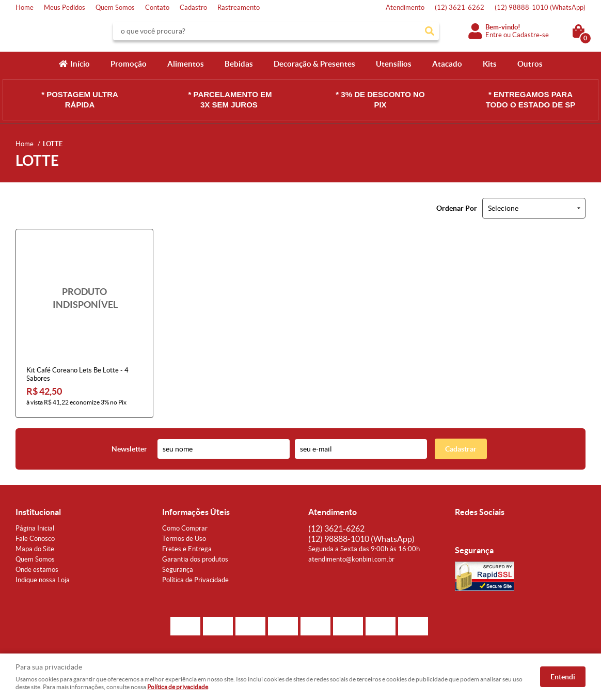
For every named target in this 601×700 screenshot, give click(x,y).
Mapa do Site (35, 549)
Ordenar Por (457, 208)
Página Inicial (35, 528)
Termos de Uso (184, 539)
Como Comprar (185, 528)
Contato (157, 7)
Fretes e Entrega (187, 549)
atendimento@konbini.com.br (351, 559)
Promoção (129, 64)
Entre (494, 35)
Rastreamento (239, 7)
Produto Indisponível (84, 298)
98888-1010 (540, 7)
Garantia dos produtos (195, 559)
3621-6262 (460, 7)
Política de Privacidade (195, 580)
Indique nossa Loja (43, 580)
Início (80, 64)
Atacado (447, 64)
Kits (490, 64)
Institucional (38, 512)
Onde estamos (37, 570)
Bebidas (239, 64)
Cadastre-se (531, 35)
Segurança (178, 570)
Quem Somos (115, 7)
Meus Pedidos (65, 7)
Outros (530, 64)
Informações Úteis (196, 512)
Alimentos (186, 64)
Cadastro (193, 7)
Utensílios (394, 64)
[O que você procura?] (430, 31)
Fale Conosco (35, 539)
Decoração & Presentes (314, 64)
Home (25, 7)
